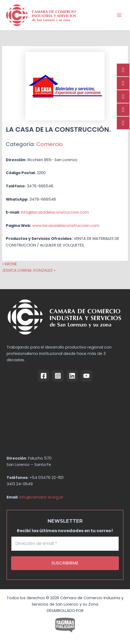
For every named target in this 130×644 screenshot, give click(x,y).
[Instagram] (58, 376)
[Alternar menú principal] (119, 15)
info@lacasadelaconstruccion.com (55, 212)
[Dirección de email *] (65, 544)
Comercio (49, 144)
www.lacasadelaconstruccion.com (66, 226)
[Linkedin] (72, 376)
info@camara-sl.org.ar (41, 497)
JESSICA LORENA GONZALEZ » (29, 270)
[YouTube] (86, 376)
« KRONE (10, 264)
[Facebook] (44, 376)
